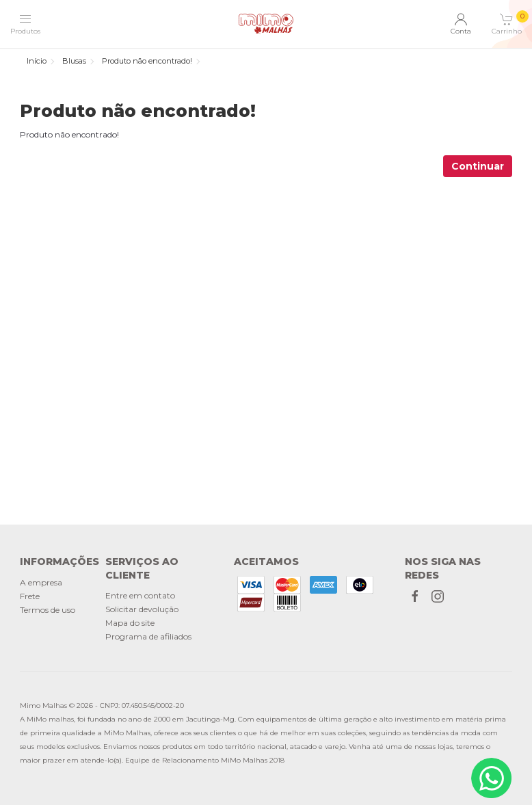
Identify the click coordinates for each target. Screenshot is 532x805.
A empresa (41, 582)
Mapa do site (130, 623)
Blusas (74, 61)
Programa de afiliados (148, 636)
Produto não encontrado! (147, 61)
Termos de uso (48, 610)
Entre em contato (140, 595)
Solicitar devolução (142, 609)
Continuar (478, 166)
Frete (30, 596)
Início (37, 61)
